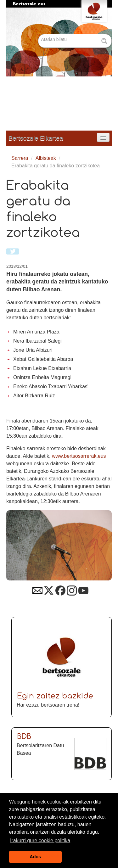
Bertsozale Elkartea (36, 138)
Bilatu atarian (39, 34)
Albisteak (46, 158)
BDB (24, 737)
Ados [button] (35, 857)
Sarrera (20, 158)
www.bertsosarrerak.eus (79, 456)
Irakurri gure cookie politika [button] (40, 840)
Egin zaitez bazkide (55, 696)
